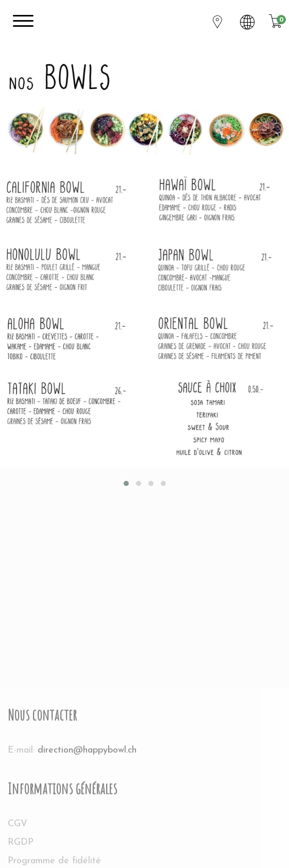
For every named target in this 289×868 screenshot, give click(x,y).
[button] (126, 483)
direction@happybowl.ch (87, 847)
